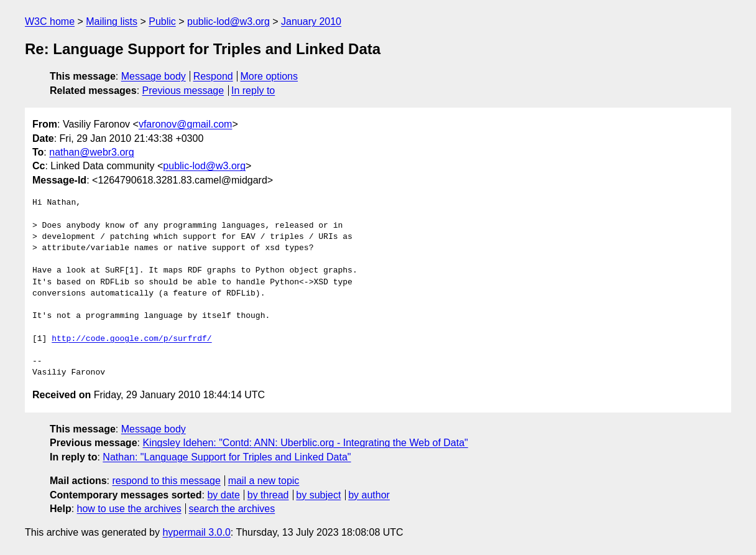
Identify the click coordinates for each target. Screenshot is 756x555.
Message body (154, 76)
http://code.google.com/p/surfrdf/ (131, 339)
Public (162, 21)
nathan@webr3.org (91, 152)
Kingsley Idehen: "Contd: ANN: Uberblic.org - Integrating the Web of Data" (305, 443)
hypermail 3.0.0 (196, 532)
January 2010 (311, 21)
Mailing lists (112, 21)
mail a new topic (264, 481)
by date (223, 495)
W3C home (50, 21)
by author (369, 495)
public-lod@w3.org (228, 21)
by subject (318, 495)
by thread (268, 495)
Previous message (183, 91)
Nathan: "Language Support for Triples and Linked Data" (227, 457)
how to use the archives (129, 509)
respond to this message (166, 481)
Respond (213, 76)
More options (270, 76)
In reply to (253, 91)
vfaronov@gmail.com (186, 124)
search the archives (232, 509)
